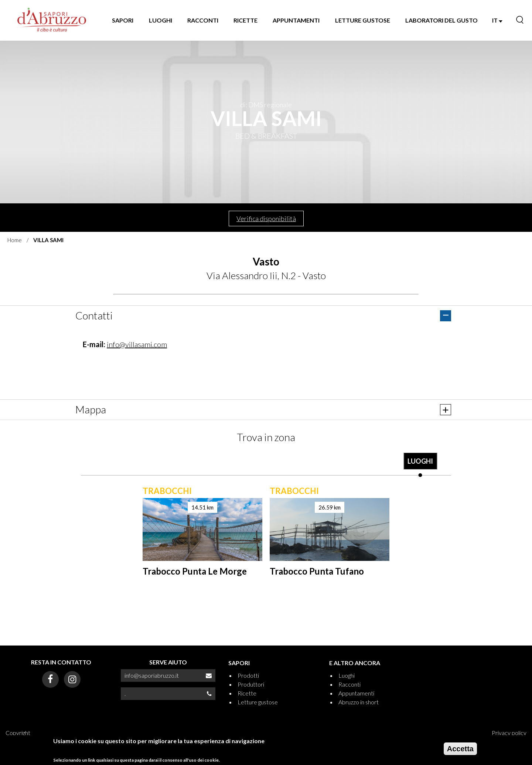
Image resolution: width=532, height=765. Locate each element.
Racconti (349, 684)
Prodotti (248, 675)
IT (497, 20)
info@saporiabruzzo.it (152, 675)
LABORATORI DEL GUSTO (441, 20)
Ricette (247, 693)
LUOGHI (161, 20)
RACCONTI (203, 20)
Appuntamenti (356, 693)
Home (15, 240)
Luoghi (347, 675)
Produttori (251, 684)
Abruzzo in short (359, 702)
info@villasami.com (137, 344)
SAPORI (123, 20)
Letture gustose (258, 702)
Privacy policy (509, 733)
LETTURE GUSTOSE (363, 20)
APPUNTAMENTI (296, 20)
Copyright (18, 733)
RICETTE (245, 20)
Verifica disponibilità (266, 219)
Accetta (460, 749)
